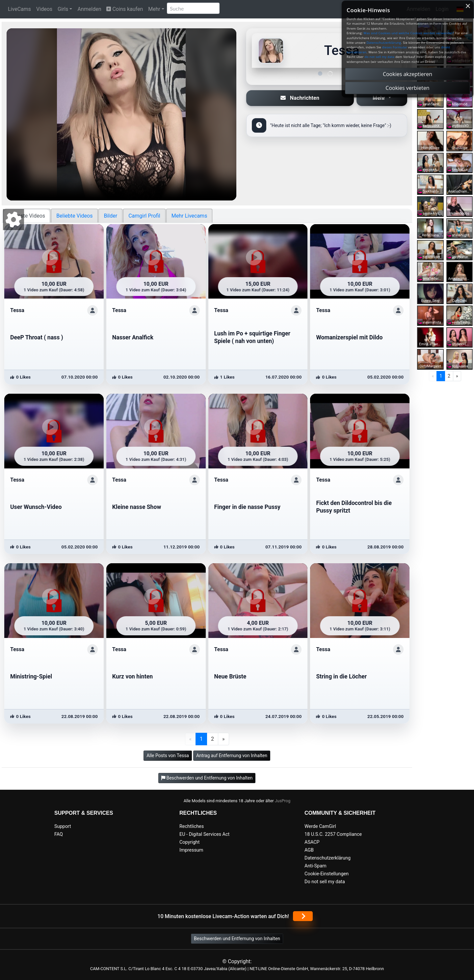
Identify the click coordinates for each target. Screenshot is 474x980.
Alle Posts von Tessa (168, 755)
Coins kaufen (125, 9)
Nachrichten (300, 98)
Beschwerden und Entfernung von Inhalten (237, 939)
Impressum (191, 850)
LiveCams (19, 9)
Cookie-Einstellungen (327, 874)
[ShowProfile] (92, 310)
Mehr (154, 9)
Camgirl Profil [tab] (144, 216)
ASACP (312, 842)
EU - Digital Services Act (204, 834)
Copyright (189, 842)
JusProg (283, 801)
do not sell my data (380, 57)
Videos (44, 9)
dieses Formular (394, 47)
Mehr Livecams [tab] (189, 216)
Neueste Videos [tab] (27, 216)
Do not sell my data (325, 882)
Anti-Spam (316, 866)
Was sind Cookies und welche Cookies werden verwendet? (409, 33)
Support (63, 826)
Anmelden (89, 9)
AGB (309, 850)
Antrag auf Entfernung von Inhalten (232, 755)
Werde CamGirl (320, 826)
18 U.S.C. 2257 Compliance (333, 834)
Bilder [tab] (110, 216)
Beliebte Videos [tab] (74, 216)
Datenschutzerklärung (328, 858)
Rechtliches (192, 826)
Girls (63, 9)
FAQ (59, 834)
